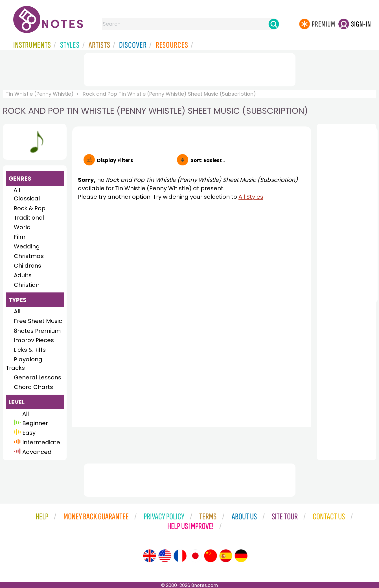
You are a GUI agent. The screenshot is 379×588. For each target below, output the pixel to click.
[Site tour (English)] (150, 556)
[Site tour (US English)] (165, 556)
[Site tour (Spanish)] (226, 556)
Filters (115, 160)
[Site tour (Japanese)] (195, 556)
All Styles (251, 197)
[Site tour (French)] (180, 556)
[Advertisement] (190, 69)
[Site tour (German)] (241, 556)
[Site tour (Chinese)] (211, 556)
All (17, 190)
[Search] (274, 24)
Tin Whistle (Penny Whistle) (40, 94)
